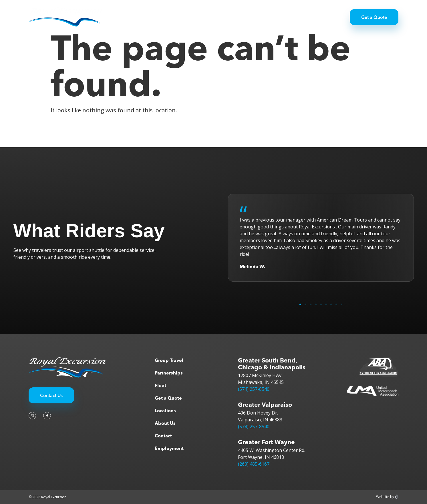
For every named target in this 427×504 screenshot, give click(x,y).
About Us (165, 423)
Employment (169, 448)
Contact (163, 436)
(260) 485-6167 (254, 464)
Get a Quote (168, 398)
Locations (165, 411)
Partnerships (209, 17)
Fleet (241, 17)
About (265, 17)
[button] (300, 304)
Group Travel (170, 17)
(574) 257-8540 (254, 389)
